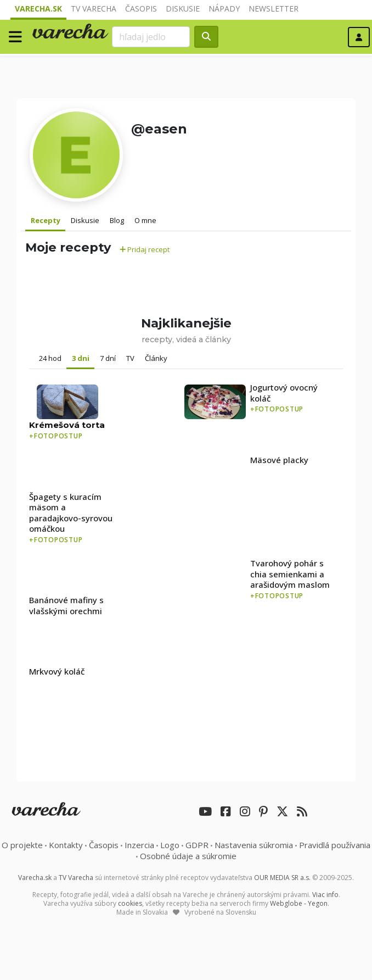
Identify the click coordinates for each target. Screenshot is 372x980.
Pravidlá (335, 845)
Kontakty (66, 845)
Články (156, 358)
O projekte (22, 845)
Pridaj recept (145, 249)
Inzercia (139, 845)
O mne (145, 220)
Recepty (46, 220)
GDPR (197, 845)
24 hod (50, 358)
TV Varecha (94, 9)
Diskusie (183, 9)
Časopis (141, 9)
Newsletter (274, 9)
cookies (130, 903)
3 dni (81, 358)
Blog (117, 220)
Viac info (325, 895)
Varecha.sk (38, 9)
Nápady (224, 9)
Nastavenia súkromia (254, 845)
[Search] (151, 37)
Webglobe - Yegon (299, 903)
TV (130, 358)
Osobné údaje (188, 856)
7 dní (108, 358)
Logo (170, 845)
